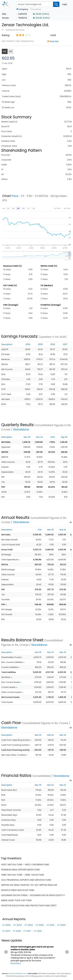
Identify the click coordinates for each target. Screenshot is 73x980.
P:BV (30, 196)
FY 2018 (17, 931)
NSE (5, 51)
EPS (5, 200)
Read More (16, 963)
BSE (11, 51)
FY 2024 (18, 925)
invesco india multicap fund (18, 890)
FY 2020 (61, 925)
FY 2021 (51, 925)
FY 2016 (38, 931)
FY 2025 (6, 925)
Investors (37, 9)
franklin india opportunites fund (21, 870)
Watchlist (54, 41)
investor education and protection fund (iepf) (29, 906)
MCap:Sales (58, 196)
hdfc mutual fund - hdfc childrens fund (25, 864)
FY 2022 (40, 925)
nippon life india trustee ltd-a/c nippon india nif (29, 885)
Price (15, 196)
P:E (23, 196)
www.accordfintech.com (17, 973)
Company (23, 9)
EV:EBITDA (42, 196)
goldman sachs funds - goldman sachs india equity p (33, 895)
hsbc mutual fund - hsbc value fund (23, 875)
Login (65, 4)
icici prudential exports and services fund (26, 880)
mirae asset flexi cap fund (16, 900)
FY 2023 (29, 925)
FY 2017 (27, 931)
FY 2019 (6, 931)
